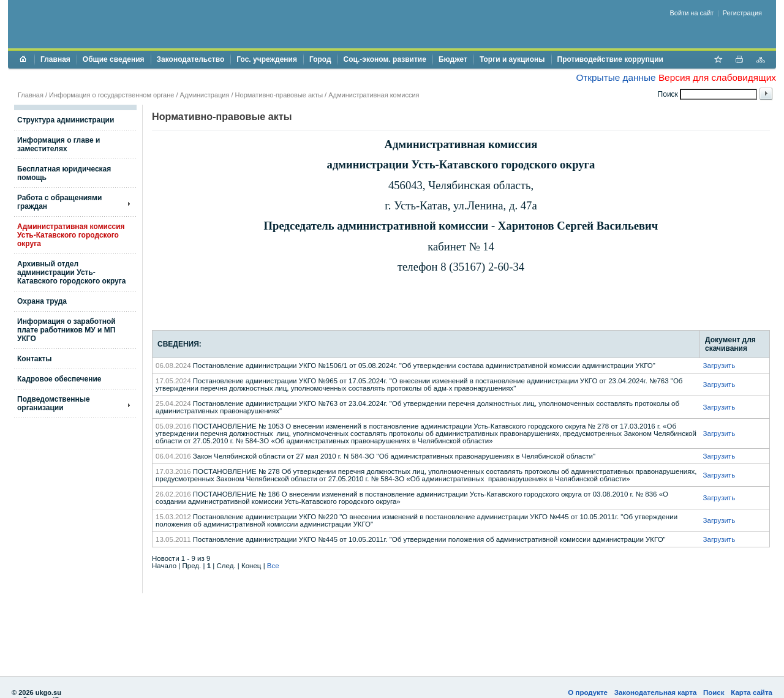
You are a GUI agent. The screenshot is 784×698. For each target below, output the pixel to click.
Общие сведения (114, 59)
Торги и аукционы (512, 59)
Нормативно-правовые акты (279, 95)
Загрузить (719, 366)
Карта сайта (752, 692)
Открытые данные (616, 77)
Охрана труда (42, 301)
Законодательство (191, 59)
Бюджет (453, 59)
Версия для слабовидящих (717, 77)
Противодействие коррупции (610, 59)
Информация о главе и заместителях (58, 144)
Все (273, 566)
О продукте (588, 692)
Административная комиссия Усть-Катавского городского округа (71, 235)
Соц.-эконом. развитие (385, 59)
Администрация (205, 95)
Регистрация (742, 13)
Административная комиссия (374, 95)
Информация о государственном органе (111, 95)
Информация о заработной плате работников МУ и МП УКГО (66, 330)
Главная (55, 59)
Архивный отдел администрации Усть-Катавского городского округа (71, 272)
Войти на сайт (692, 13)
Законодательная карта (656, 692)
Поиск (714, 692)
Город (320, 59)
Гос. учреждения (267, 59)
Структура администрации (66, 120)
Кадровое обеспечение (59, 379)
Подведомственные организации (54, 403)
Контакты (35, 359)
